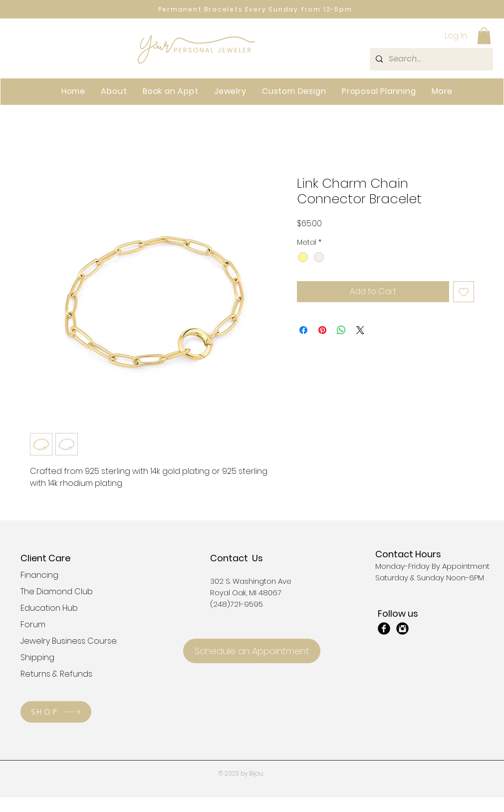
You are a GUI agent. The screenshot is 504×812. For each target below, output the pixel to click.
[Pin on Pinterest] (322, 330)
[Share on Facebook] (303, 330)
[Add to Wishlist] (464, 292)
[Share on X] (360, 330)
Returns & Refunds (56, 674)
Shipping (37, 657)
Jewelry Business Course (56, 641)
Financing (39, 575)
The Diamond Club (56, 592)
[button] (484, 36)
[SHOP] (56, 712)
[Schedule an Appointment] (252, 651)
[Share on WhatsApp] (341, 330)
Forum (33, 624)
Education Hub (49, 608)
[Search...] (430, 59)
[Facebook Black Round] (384, 628)
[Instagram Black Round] (402, 628)
